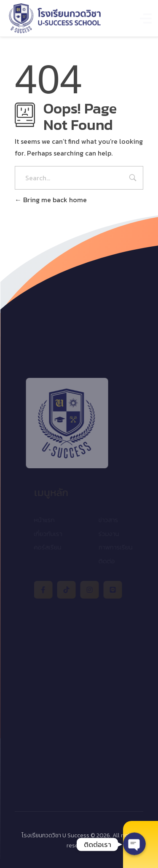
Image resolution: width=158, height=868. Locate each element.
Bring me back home (51, 200)
